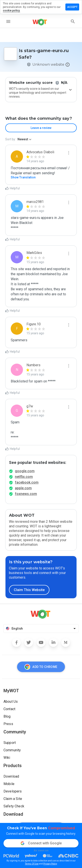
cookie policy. (11, 11)
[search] (73, 21)
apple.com (23, 488)
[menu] (8, 21)
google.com (25, 471)
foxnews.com (26, 494)
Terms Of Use (32, 864)
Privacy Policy (50, 864)
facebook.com (27, 482)
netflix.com (24, 477)
